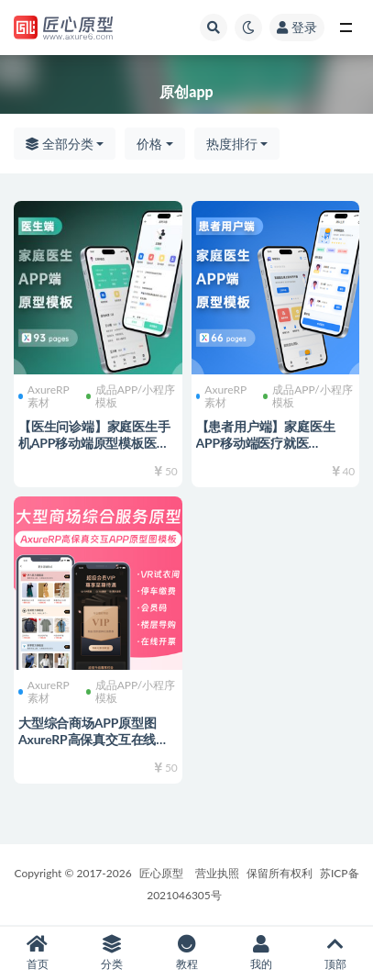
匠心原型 (161, 873)
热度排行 (232, 144)
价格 (149, 144)
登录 (297, 27)
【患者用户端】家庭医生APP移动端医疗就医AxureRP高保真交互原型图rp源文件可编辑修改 (271, 451)
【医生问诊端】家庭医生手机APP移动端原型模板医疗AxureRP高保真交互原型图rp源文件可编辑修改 (94, 451)
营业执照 (217, 873)
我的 (261, 953)
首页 (37, 953)
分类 (111, 953)
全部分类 (60, 144)
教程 (186, 953)
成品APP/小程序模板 (131, 396)
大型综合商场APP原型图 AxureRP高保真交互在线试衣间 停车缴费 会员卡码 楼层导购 (93, 747)
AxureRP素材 (44, 396)
